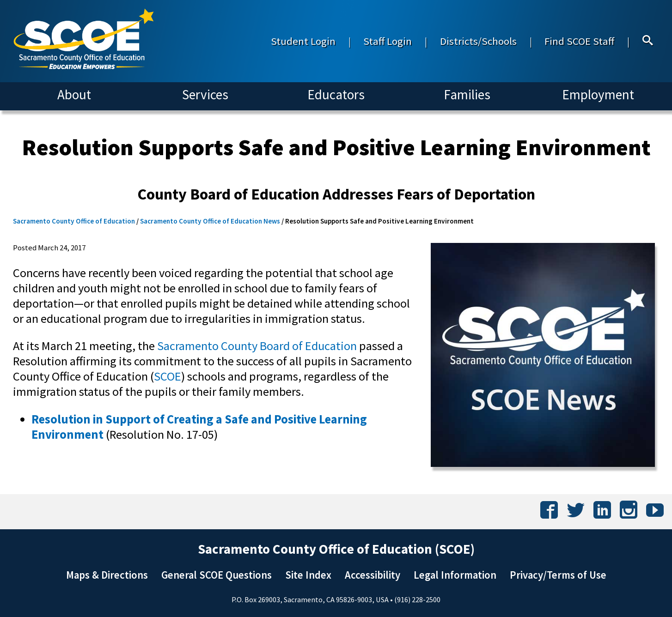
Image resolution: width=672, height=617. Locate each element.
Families (467, 94)
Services (205, 94)
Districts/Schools (478, 41)
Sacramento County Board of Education (257, 346)
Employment (598, 94)
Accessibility (373, 575)
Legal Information (455, 575)
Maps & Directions (107, 575)
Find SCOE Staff (579, 41)
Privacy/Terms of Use (558, 575)
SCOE (168, 376)
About (74, 94)
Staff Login (388, 41)
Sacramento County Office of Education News (210, 221)
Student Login (303, 41)
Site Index (308, 575)
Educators (336, 94)
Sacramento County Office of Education (74, 221)
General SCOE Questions (217, 575)
